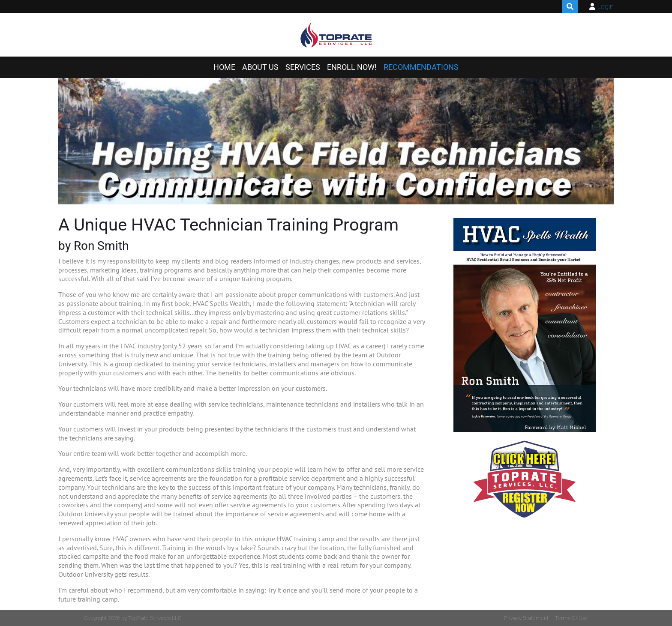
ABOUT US (260, 67)
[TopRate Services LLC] (336, 35)
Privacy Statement (526, 618)
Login (606, 7)
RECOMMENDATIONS (421, 67)
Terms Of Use (571, 618)
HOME (224, 67)
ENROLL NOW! (352, 67)
